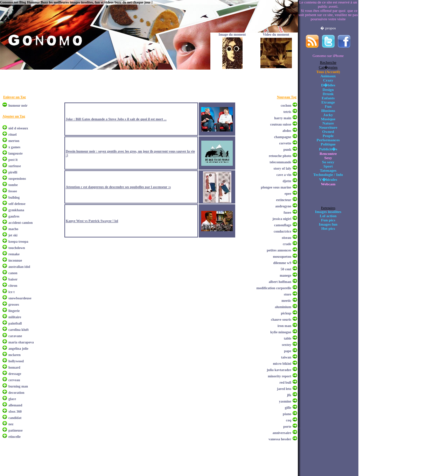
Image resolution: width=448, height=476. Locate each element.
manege (285, 275)
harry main (283, 118)
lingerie (14, 311)
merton (14, 141)
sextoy (286, 345)
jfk (289, 395)
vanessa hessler (280, 439)
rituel (12, 134)
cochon (286, 105)
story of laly (282, 168)
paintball (15, 323)
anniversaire (282, 433)
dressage (15, 374)
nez (11, 424)
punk (287, 150)
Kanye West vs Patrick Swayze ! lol (92, 221)
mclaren (15, 355)
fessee (13, 191)
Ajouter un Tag (14, 116)
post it (13, 160)
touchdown (17, 248)
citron (13, 286)
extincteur (284, 200)
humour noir (18, 105)
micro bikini (282, 364)
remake (14, 254)
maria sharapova (21, 342)
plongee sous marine (276, 187)
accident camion (20, 223)
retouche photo (280, 156)
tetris (287, 112)
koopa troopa (18, 241)
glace (12, 399)
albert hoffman (280, 282)
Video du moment (276, 34)
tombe (13, 185)
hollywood (16, 361)
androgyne (283, 206)
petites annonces (279, 250)
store (288, 294)
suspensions (17, 179)
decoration (16, 393)
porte (287, 427)
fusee (287, 212)
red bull (285, 382)
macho (13, 229)
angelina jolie (18, 349)
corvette (285, 143)
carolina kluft (19, 330)
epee (288, 194)
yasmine (285, 401)
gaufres (14, 216)
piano (287, 414)
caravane (15, 336)
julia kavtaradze (279, 370)
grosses (14, 304)
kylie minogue (281, 332)
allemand (15, 405)
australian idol (19, 267)
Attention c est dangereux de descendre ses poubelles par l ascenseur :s (118, 187)
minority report (279, 376)
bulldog (14, 197)
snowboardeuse (20, 298)
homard (14, 367)
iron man (284, 326)
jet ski (13, 235)
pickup (286, 313)
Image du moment (232, 34)
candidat (15, 418)
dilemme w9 (282, 263)
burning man (18, 386)
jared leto (284, 389)
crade (287, 244)
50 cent (286, 269)
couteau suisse (281, 124)
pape (288, 351)
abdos (287, 131)
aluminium (283, 307)
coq (289, 420)
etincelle (15, 437)
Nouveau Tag (287, 97)
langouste (16, 153)
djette (287, 181)
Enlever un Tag (15, 97)
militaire (15, 317)
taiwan (286, 357)
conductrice (282, 231)
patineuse (16, 430)
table (288, 338)
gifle (288, 408)
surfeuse (15, 166)
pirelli (13, 172)
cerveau (14, 380)
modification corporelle (274, 288)
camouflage (283, 225)
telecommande (280, 162)
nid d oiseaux (18, 128)
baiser (13, 279)
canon (13, 273)
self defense (17, 204)
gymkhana (16, 210)
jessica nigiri (282, 219)
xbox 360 (15, 411)
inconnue (15, 260)
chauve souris (281, 319)
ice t (12, 292)
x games (14, 147)
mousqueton (282, 257)
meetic (286, 301)
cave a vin (284, 175)
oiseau (286, 238)
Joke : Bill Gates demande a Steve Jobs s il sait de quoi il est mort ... (116, 119)
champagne (283, 137)
